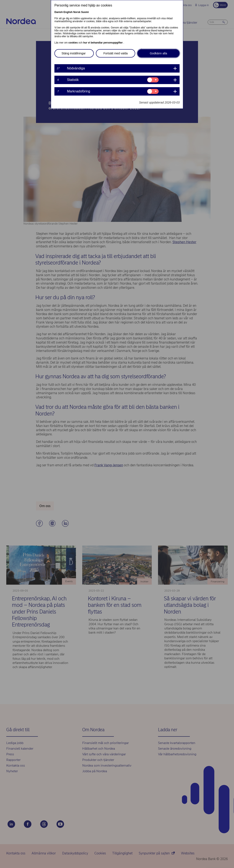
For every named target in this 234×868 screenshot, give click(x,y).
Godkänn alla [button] (159, 53)
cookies (73, 43)
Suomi (85, 12)
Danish (59, 12)
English (68, 12)
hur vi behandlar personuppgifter (103, 43)
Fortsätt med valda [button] (116, 53)
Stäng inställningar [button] (74, 53)
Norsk (77, 12)
